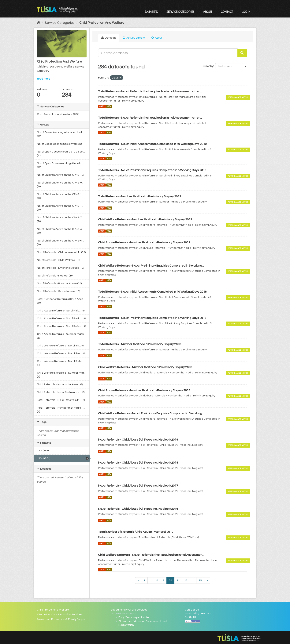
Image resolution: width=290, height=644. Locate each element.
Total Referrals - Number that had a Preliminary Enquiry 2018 (140, 344)
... (151, 580)
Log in (246, 12)
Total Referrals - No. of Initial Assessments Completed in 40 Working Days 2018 (152, 292)
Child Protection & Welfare (53, 610)
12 (186, 580)
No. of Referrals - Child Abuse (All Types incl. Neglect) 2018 (138, 463)
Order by (208, 66)
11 (178, 580)
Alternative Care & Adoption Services (59, 615)
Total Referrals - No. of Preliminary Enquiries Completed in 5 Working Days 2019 (152, 170)
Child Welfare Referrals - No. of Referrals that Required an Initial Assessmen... (151, 555)
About (208, 12)
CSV (109, 106)
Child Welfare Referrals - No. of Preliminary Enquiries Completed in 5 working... (151, 266)
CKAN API (191, 617)
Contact (227, 12)
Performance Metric (238, 97)
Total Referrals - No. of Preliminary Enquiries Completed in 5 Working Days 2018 (152, 318)
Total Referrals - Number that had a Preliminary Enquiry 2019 (140, 196)
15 (200, 580)
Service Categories (180, 12)
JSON (102, 106)
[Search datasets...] (168, 53)
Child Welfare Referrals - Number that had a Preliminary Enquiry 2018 (145, 367)
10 (170, 580)
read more (44, 79)
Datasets (151, 12)
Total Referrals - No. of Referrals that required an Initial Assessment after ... (150, 91)
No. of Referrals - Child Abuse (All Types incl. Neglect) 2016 (138, 509)
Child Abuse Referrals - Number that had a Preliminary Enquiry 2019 (144, 242)
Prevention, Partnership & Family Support (62, 619)
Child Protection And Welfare (102, 23)
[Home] (38, 23)
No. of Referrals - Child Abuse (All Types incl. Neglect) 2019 (138, 440)
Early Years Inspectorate (134, 617)
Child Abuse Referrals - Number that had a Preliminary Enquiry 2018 (144, 390)
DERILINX (205, 614)
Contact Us (192, 610)
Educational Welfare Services (129, 610)
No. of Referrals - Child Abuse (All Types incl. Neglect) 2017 (138, 486)
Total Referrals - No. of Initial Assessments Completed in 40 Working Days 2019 (152, 144)
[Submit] (242, 53)
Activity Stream (134, 38)
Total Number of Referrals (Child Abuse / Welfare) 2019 (136, 532)
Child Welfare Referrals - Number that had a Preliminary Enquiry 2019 (145, 219)
